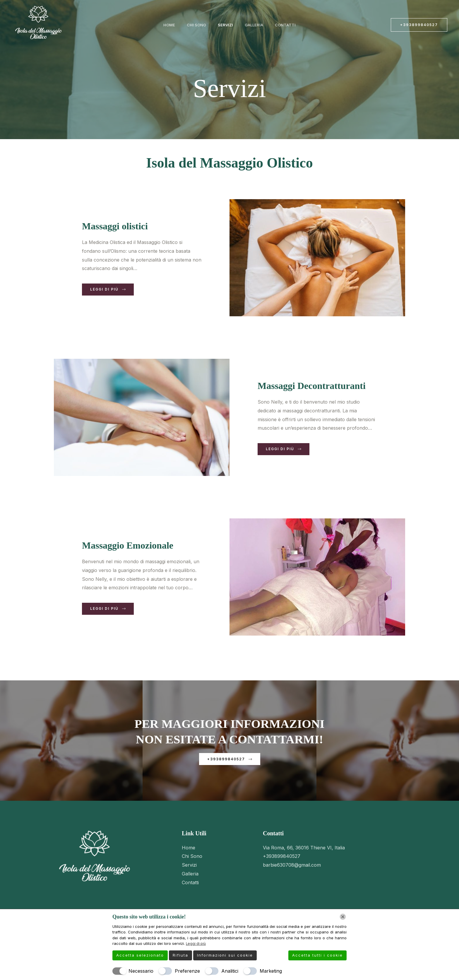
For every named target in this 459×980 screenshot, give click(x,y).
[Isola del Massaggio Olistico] (38, 24)
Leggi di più (196, 944)
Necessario (141, 971)
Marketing (271, 971)
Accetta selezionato (140, 955)
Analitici (230, 971)
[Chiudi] (343, 917)
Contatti (277, 26)
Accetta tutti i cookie (317, 955)
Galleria (250, 26)
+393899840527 (282, 861)
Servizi (225, 26)
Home (177, 26)
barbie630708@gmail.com (292, 870)
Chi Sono (201, 26)
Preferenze (187, 971)
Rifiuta (180, 955)
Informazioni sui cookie (225, 955)
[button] (419, 25)
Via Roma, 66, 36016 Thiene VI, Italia (304, 852)
